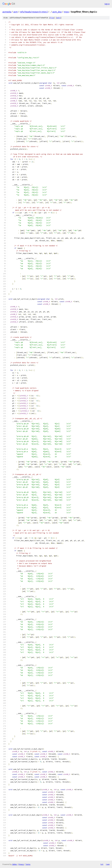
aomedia (7, 12)
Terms (28, 864)
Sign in (107, 4)
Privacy (21, 864)
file (52, 18)
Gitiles (15, 864)
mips (66, 12)
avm (16, 12)
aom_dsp (57, 12)
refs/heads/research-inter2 (34, 12)
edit (59, 18)
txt (102, 864)
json (108, 864)
